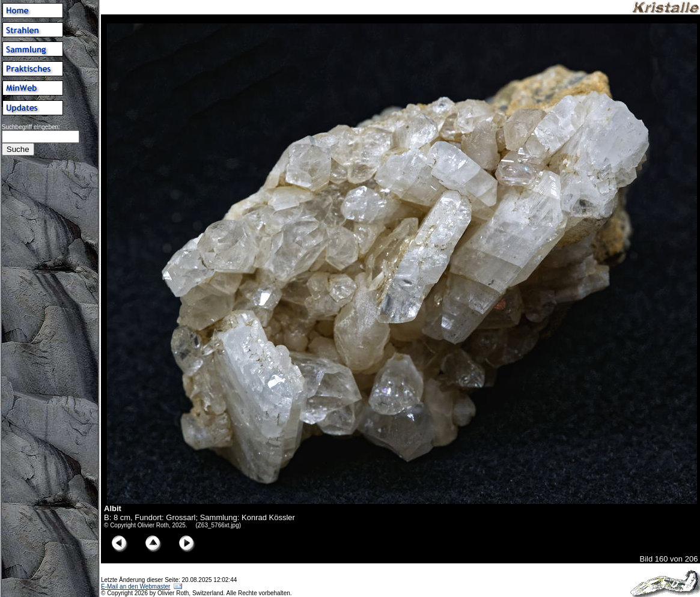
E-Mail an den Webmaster (135, 586)
